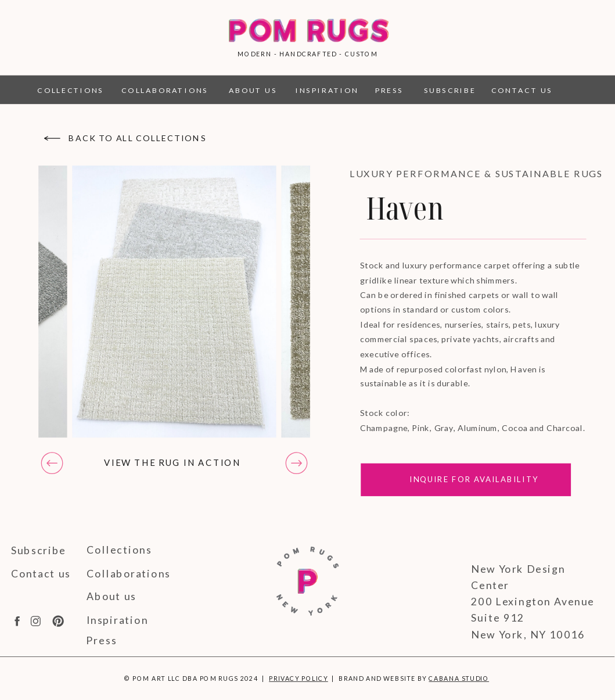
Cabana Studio (459, 678)
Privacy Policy (298, 678)
